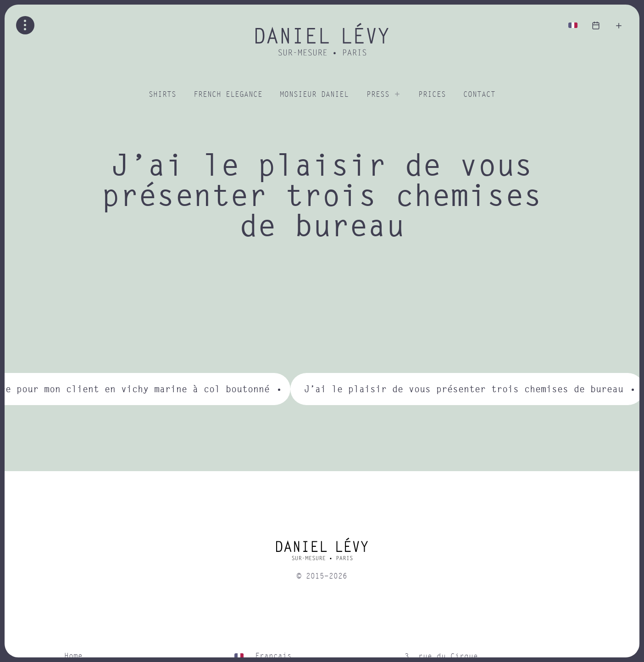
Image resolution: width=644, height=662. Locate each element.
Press (378, 95)
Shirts (162, 95)
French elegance (228, 95)
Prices (432, 95)
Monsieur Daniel (314, 95)
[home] (322, 552)
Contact (479, 95)
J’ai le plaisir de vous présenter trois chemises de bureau (464, 389)
